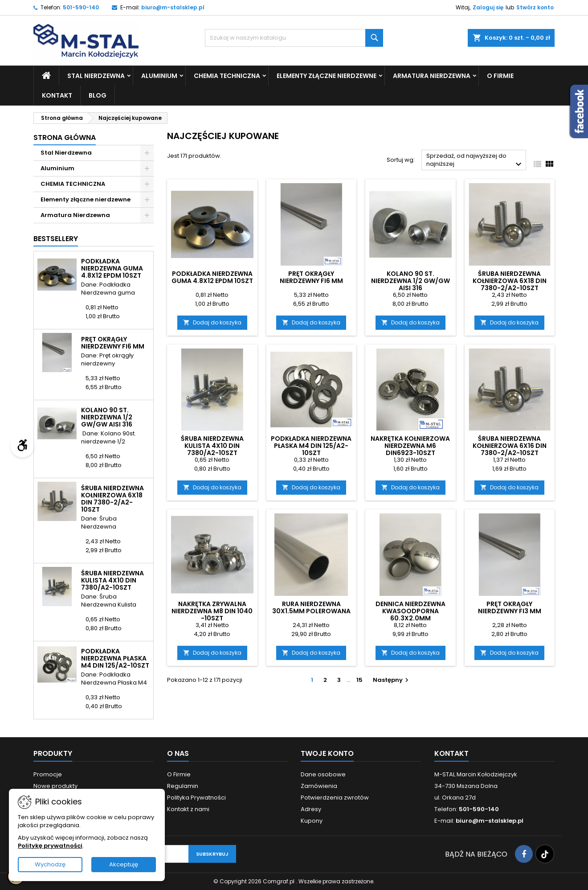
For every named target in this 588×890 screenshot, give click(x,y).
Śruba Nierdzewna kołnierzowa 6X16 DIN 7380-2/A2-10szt (510, 446)
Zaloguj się (488, 7)
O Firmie (500, 76)
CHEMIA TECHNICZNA (227, 76)
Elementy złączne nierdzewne (327, 76)
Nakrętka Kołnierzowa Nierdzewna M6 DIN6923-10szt (410, 446)
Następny (392, 680)
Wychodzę (50, 864)
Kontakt (57, 95)
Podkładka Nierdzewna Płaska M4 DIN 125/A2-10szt (115, 658)
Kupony (312, 821)
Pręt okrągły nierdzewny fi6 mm (113, 343)
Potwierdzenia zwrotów (335, 798)
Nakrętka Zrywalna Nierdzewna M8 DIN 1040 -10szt (212, 611)
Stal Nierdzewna (96, 76)
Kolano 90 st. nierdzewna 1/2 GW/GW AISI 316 (107, 417)
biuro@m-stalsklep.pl (173, 7)
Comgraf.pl (279, 881)
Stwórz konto (535, 7)
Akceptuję (124, 864)
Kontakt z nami (188, 809)
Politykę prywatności (50, 846)
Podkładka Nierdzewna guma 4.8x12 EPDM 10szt (112, 268)
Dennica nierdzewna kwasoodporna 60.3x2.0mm (410, 611)
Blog (98, 95)
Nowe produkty (55, 786)
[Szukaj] (294, 38)
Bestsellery (56, 239)
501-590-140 (81, 7)
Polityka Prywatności (196, 798)
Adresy (311, 809)
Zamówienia (319, 786)
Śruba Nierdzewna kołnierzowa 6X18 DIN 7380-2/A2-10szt (112, 499)
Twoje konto (327, 753)
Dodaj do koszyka (212, 322)
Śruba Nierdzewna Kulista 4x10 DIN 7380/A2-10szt (112, 580)
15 (359, 680)
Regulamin (183, 786)
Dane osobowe (323, 774)
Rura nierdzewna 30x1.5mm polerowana (311, 607)
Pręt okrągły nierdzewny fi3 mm (510, 607)
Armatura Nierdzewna (432, 76)
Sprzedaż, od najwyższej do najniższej (475, 161)
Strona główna (65, 137)
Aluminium (159, 76)
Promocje (48, 774)
